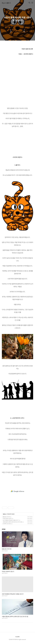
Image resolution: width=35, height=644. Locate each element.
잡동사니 (5, 514)
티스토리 (17, 637)
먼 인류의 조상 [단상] (7, 524)
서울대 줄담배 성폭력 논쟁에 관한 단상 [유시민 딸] (12, 522)
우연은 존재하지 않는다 (7, 518)
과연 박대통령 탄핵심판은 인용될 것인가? (11, 520)
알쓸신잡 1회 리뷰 (6, 517)
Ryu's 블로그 (6, 3)
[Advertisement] (17, 491)
